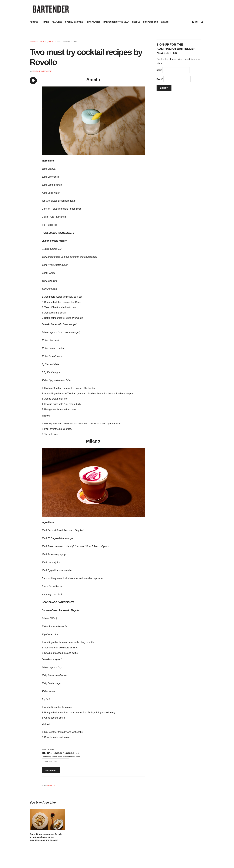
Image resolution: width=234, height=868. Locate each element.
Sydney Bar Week (75, 23)
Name (159, 71)
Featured (34, 43)
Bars (46, 23)
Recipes (34, 23)
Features (57, 23)
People (136, 23)
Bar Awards (94, 23)
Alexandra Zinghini (42, 72)
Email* (160, 80)
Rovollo (51, 787)
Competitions (150, 23)
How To (44, 43)
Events (165, 23)
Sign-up (164, 89)
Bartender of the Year (116, 23)
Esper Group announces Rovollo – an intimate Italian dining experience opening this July (47, 838)
